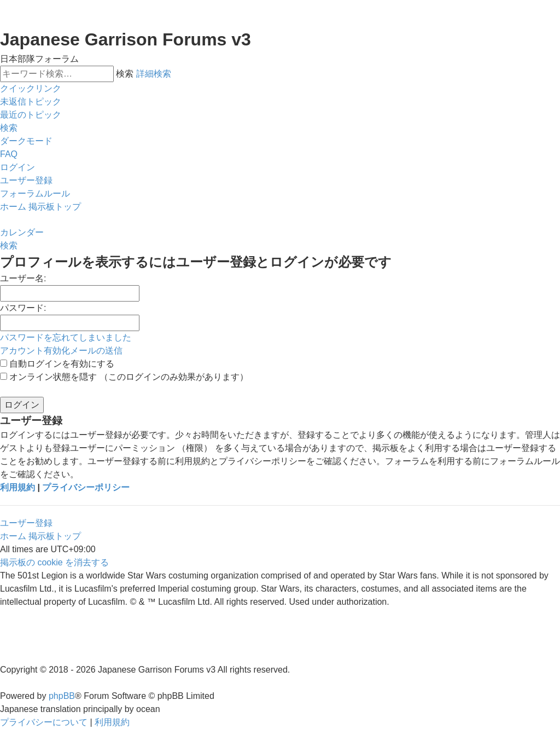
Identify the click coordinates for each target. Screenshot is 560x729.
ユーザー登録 (26, 523)
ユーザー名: (23, 278)
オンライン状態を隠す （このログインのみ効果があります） (124, 377)
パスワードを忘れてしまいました (66, 337)
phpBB (62, 696)
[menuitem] (31, 102)
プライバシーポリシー (86, 487)
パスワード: (23, 308)
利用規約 (17, 487)
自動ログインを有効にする (57, 364)
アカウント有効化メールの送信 (61, 351)
